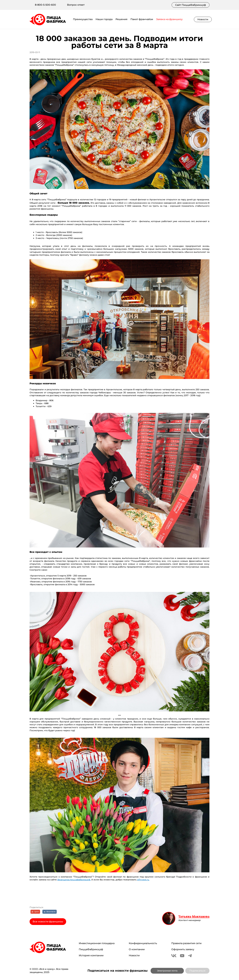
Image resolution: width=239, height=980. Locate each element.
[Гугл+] (35, 912)
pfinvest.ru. (143, 880)
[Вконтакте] (50, 912)
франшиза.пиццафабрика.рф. (74, 880)
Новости (203, 19)
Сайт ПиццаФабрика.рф (191, 5)
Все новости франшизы (48, 922)
